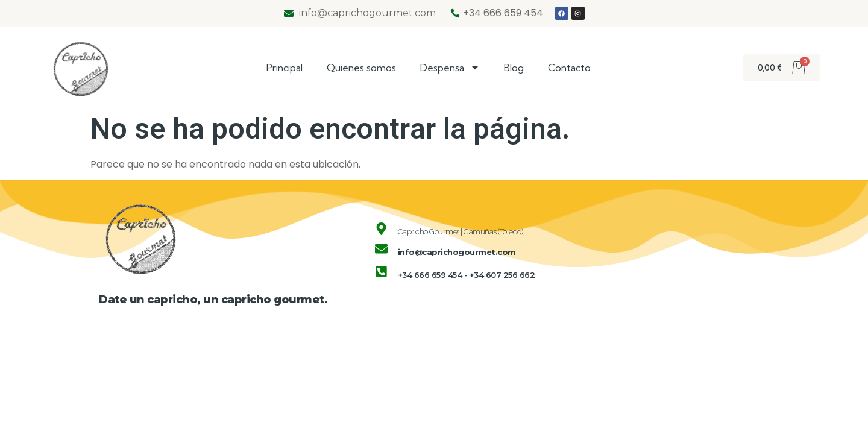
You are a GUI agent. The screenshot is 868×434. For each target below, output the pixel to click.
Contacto (569, 68)
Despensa (450, 68)
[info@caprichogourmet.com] (381, 249)
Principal (285, 68)
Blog (514, 68)
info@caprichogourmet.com (457, 252)
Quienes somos (361, 68)
